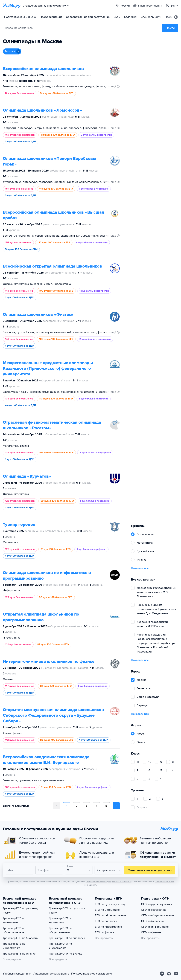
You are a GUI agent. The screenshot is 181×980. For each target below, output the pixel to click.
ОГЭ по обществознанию (157, 915)
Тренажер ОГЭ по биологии (67, 938)
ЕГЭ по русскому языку (110, 904)
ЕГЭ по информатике (108, 927)
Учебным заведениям (17, 974)
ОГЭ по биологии (152, 921)
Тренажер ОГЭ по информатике (60, 946)
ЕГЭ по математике (107, 910)
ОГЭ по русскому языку (157, 904)
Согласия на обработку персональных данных (109, 882)
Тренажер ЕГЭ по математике (14, 920)
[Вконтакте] (162, 974)
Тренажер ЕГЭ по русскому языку (21, 911)
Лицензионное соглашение (51, 974)
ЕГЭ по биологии (106, 921)
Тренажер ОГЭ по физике (66, 954)
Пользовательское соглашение (92, 974)
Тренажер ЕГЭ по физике (19, 954)
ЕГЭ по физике (105, 932)
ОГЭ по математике (154, 910)
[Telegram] (169, 974)
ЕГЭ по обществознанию (111, 915)
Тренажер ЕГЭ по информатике (14, 946)
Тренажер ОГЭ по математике (60, 920)
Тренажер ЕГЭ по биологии (21, 938)
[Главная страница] (12, 6)
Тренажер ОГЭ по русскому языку (67, 911)
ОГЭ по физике (151, 932)
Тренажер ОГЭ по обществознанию (60, 930)
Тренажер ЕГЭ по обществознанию (14, 930)
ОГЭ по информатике (155, 927)
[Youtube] (176, 974)
